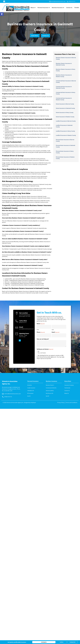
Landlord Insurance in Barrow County (66, 121)
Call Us (62, 642)
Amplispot (33, 403)
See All (29, 396)
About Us (67, 393)
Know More (35, 36)
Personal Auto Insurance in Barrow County (65, 140)
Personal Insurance (44, 8)
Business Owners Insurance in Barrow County (66, 58)
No (39, 351)
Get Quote (44, 642)
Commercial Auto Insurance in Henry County (66, 93)
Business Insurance (58, 8)
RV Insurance (30, 393)
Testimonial (67, 388)
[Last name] (59, 327)
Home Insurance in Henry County (65, 113)
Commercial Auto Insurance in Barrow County (66, 82)
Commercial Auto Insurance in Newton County (64, 99)
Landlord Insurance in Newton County (66, 135)
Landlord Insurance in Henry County (65, 131)
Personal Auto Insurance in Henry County (65, 152)
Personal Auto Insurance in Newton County (65, 158)
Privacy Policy (61, 403)
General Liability (50, 391)
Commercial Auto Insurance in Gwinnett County (64, 87)
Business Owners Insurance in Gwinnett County (64, 64)
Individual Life (31, 391)
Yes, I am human (42, 353)
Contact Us (69, 8)
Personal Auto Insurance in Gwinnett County (66, 146)
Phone (41, 332)
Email (55, 332)
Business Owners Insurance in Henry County (66, 70)
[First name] (44, 327)
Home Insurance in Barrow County (65, 104)
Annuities (30, 385)
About (33, 8)
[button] (2, 14)
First (38, 330)
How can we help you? (43, 339)
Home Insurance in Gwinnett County (65, 108)
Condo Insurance (31, 388)
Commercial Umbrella (51, 388)
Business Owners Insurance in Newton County (64, 76)
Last (53, 330)
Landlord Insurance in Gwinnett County (64, 126)
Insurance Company (69, 385)
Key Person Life (50, 393)
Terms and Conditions (72, 403)
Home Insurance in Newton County (65, 117)
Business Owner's (50, 385)
